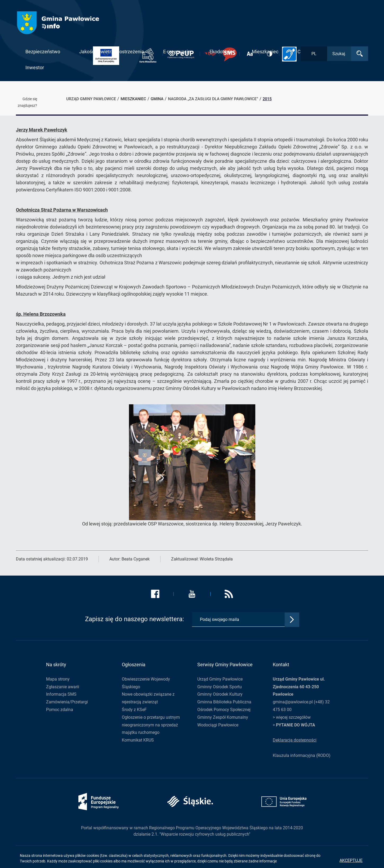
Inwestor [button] (35, 67)
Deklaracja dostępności (295, 740)
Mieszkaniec (133, 99)
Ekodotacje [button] (221, 52)
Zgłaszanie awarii (63, 687)
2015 (267, 99)
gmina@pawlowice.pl (293, 702)
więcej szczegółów (293, 717)
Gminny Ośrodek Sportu (220, 687)
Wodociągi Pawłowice (218, 725)
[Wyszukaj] (360, 54)
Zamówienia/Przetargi (67, 702)
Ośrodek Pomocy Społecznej (224, 710)
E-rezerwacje (177, 52)
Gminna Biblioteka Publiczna (224, 702)
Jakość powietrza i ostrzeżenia (112, 52)
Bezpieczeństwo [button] (43, 52)
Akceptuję (351, 860)
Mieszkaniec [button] (265, 52)
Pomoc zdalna (60, 710)
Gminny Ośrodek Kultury (220, 694)
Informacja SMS (61, 694)
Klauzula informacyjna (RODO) (302, 755)
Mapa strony (58, 679)
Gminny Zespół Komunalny (223, 717)
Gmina (157, 99)
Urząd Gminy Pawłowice (220, 679)
